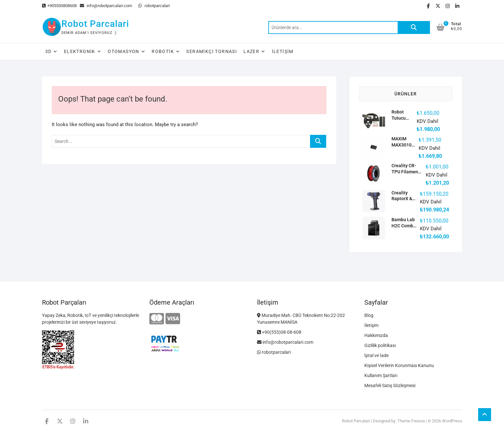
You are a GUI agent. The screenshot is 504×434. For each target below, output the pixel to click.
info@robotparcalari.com (106, 6)
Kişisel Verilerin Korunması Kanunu (399, 365)
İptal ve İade (376, 355)
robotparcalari (154, 6)
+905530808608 (59, 6)
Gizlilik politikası (380, 345)
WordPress (452, 421)
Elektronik (80, 51)
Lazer (251, 51)
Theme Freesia (411, 421)
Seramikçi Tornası (212, 51)
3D (48, 51)
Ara (414, 27)
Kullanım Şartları (381, 375)
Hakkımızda (376, 335)
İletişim (283, 51)
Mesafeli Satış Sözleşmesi (390, 385)
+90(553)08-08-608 (279, 332)
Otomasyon (123, 51)
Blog (369, 315)
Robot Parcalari (95, 24)
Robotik (163, 51)
